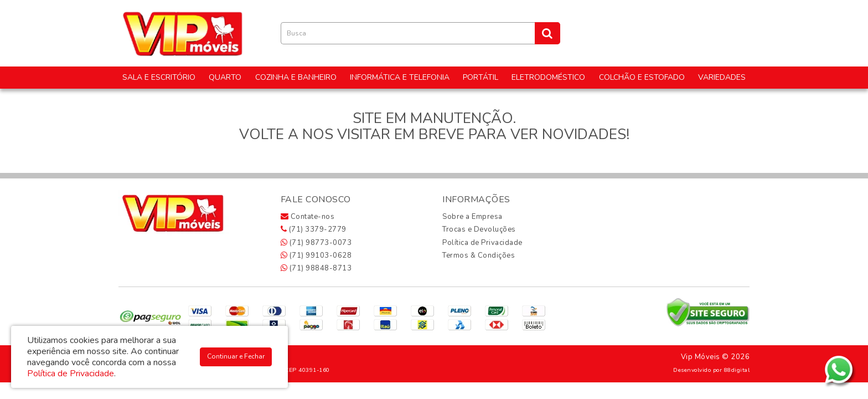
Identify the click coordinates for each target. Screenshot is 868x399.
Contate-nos (308, 217)
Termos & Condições (479, 255)
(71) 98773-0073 (316, 243)
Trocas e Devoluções (479, 229)
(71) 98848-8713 (316, 268)
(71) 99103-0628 (316, 255)
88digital (737, 370)
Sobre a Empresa (472, 217)
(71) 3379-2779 (314, 229)
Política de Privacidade (482, 243)
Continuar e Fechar (236, 356)
